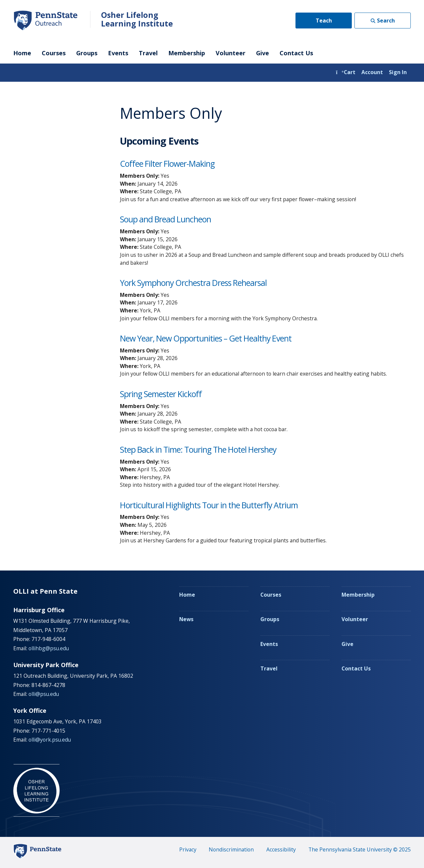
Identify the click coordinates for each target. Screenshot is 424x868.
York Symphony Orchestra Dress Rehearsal (193, 283)
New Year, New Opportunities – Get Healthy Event (206, 338)
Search (386, 21)
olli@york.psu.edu (50, 740)
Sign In (398, 72)
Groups (87, 53)
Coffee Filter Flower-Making (167, 164)
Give (263, 53)
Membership (187, 53)
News (186, 619)
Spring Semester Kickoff (161, 394)
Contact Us (296, 53)
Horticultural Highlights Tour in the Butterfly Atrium (209, 505)
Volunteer (231, 53)
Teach (324, 21)
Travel (148, 53)
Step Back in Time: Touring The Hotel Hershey (198, 450)
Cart (346, 72)
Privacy (188, 849)
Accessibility (281, 849)
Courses (54, 53)
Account (372, 72)
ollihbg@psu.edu (49, 648)
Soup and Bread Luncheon (165, 219)
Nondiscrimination (231, 849)
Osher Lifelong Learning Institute (137, 19)
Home (22, 53)
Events (118, 53)
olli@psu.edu (44, 694)
